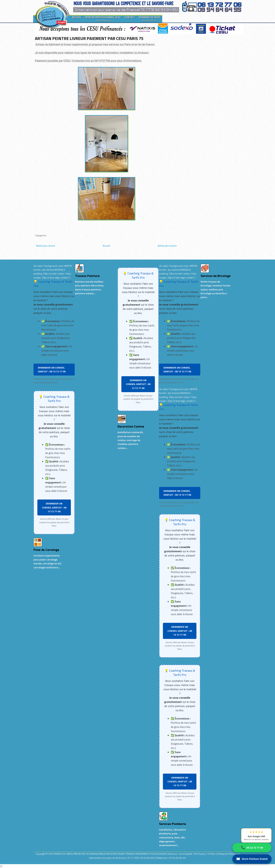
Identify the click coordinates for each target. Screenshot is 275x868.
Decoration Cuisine (131, 426)
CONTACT (130, 17)
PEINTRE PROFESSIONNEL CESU (103, 19)
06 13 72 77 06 (252, 848)
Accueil (106, 246)
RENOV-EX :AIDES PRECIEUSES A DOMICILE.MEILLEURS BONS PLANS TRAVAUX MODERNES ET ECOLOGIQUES (111, 854)
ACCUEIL (77, 17)
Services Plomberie (173, 824)
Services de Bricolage (216, 276)
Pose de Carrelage (46, 550)
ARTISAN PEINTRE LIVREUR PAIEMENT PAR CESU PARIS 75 (89, 38)
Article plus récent (46, 246)
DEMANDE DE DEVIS (150, 19)
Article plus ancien (167, 246)
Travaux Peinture (87, 276)
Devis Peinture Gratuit (252, 859)
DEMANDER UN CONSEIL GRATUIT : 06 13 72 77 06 (52, 369)
